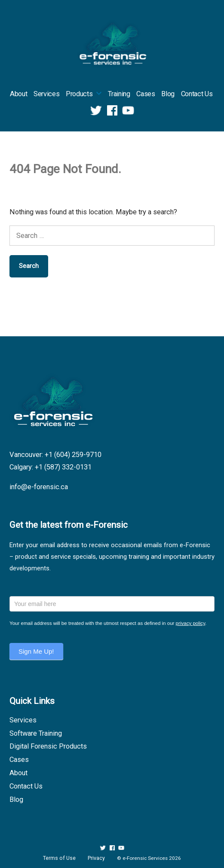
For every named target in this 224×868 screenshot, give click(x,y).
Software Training (36, 733)
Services (46, 94)
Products (79, 94)
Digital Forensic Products (48, 746)
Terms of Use (59, 858)
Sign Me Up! (36, 651)
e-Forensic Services (145, 858)
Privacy (96, 858)
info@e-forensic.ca (39, 487)
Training (119, 94)
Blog (168, 94)
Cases (146, 94)
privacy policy (190, 623)
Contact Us (197, 94)
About (18, 94)
